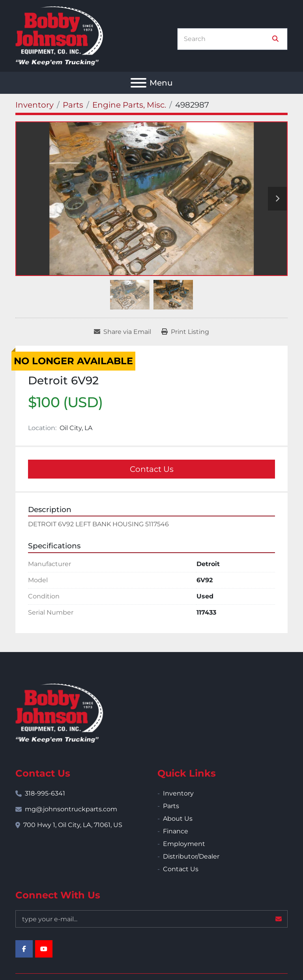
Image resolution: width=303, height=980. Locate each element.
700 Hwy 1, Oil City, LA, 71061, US (73, 825)
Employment (184, 844)
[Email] (151, 919)
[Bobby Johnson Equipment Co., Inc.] (59, 713)
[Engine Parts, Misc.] (129, 105)
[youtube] (44, 949)
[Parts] (73, 105)
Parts (171, 806)
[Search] (227, 39)
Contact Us (152, 469)
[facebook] (24, 949)
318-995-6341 (45, 793)
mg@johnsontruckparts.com (71, 809)
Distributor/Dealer (191, 856)
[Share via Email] (123, 332)
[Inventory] (35, 105)
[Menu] (138, 83)
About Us (178, 819)
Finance (176, 831)
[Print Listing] (185, 332)
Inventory (178, 793)
